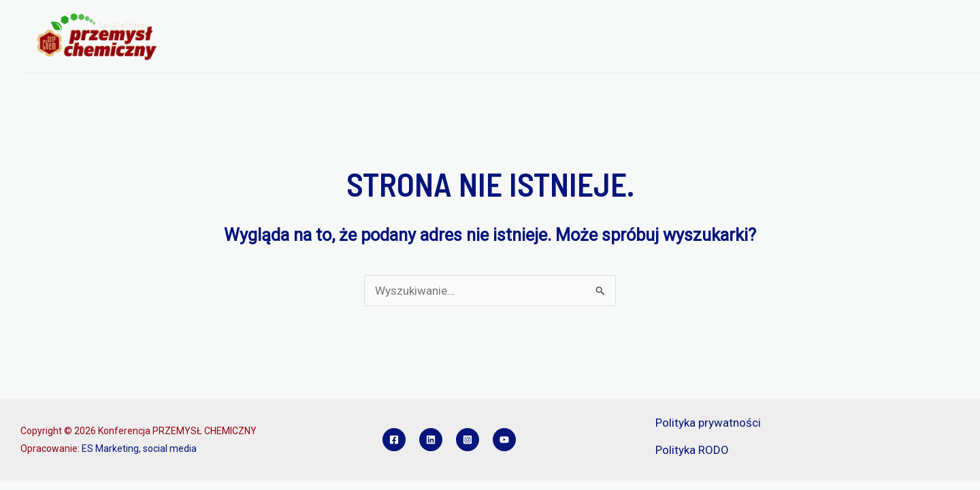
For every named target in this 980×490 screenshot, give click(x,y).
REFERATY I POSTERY (632, 37)
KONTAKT (934, 37)
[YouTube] (504, 440)
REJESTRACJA (529, 37)
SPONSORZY (730, 37)
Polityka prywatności (708, 423)
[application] (334, 37)
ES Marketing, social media (139, 448)
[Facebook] (394, 440)
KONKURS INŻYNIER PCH (835, 37)
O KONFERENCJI (298, 37)
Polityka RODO (692, 450)
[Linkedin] (431, 440)
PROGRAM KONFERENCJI (418, 37)
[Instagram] (468, 440)
